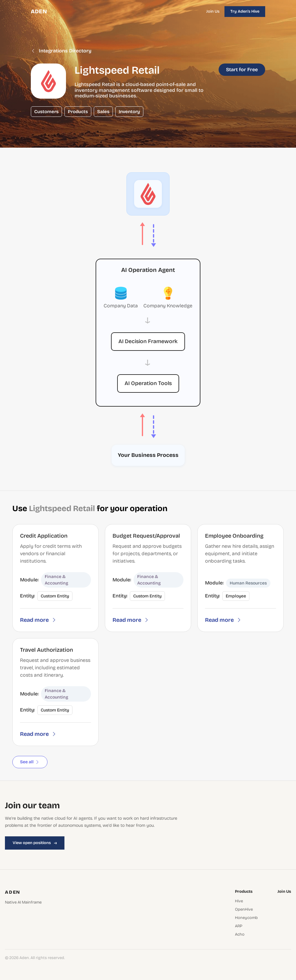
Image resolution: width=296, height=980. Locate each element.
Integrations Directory (61, 51)
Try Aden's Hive (245, 11)
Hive (239, 901)
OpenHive (244, 910)
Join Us (213, 11)
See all (30, 762)
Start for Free (242, 70)
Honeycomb (246, 918)
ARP (239, 926)
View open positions (35, 843)
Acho (240, 935)
